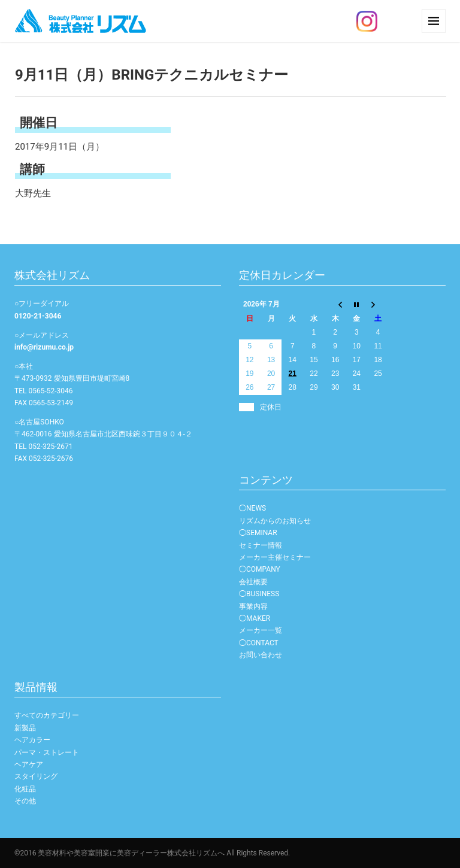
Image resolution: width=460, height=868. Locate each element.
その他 (25, 801)
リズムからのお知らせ (275, 521)
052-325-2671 (50, 447)
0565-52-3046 (50, 391)
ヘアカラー (32, 740)
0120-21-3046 (38, 316)
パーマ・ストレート (47, 752)
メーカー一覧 (261, 630)
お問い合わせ (261, 655)
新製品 (25, 728)
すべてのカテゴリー (47, 715)
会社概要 (253, 582)
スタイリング (36, 776)
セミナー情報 (261, 545)
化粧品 (25, 789)
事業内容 (253, 606)
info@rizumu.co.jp (44, 347)
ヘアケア (29, 764)
